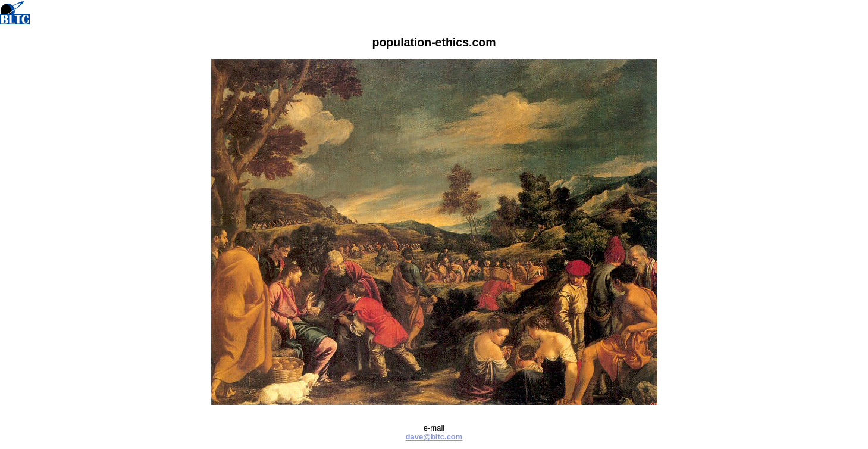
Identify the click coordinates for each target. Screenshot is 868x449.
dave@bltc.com (434, 437)
